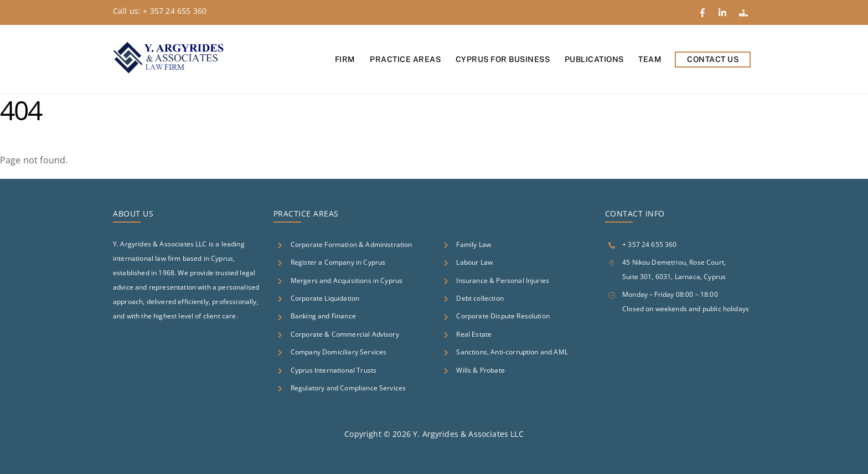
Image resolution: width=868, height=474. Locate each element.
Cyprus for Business (503, 59)
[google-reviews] (745, 11)
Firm (345, 59)
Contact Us (713, 59)
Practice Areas (405, 59)
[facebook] (704, 11)
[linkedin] (724, 11)
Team (650, 59)
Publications (594, 59)
